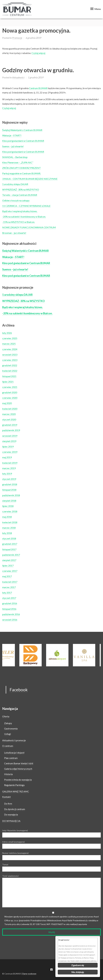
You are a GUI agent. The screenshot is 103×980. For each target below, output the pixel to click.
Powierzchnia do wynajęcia (18, 780)
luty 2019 (7, 474)
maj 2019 (7, 457)
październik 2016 (11, 614)
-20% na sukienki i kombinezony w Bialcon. (24, 217)
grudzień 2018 (10, 484)
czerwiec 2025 (10, 338)
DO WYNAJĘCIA (11, 821)
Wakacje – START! (12, 135)
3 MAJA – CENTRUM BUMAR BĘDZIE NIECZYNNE (30, 179)
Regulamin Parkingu (14, 785)
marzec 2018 (9, 528)
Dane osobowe (29, 974)
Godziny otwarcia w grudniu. (38, 70)
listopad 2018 (9, 490)
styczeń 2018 (9, 538)
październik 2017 (11, 555)
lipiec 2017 (8, 565)
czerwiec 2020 (10, 398)
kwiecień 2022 (10, 371)
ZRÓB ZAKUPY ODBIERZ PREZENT (22, 168)
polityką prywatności (78, 917)
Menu (95, 9)
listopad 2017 (9, 549)
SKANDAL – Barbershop (15, 157)
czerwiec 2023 (10, 360)
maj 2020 (7, 403)
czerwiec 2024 (10, 349)
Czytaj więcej (38, 53)
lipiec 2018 (8, 506)
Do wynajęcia (11, 814)
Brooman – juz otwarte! (14, 233)
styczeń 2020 (9, 419)
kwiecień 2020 (10, 409)
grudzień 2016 (10, 603)
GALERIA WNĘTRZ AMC (16, 791)
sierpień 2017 (9, 560)
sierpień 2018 (9, 501)
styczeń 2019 (9, 479)
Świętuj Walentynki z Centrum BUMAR (22, 130)
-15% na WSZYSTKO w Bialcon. (19, 222)
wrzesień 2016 (10, 620)
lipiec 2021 (8, 382)
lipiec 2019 (8, 446)
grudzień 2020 (10, 392)
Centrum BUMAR (38, 88)
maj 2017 (7, 576)
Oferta (6, 716)
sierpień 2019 (9, 441)
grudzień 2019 (10, 425)
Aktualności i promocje (14, 740)
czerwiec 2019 (10, 452)
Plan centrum (11, 758)
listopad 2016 (9, 609)
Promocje (17, 38)
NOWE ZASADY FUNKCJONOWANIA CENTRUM (29, 227)
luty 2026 (7, 333)
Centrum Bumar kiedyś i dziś (19, 763)
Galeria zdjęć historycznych (18, 769)
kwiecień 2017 (10, 582)
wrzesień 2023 (10, 355)
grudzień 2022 (10, 365)
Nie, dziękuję (78, 972)
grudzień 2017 (10, 544)
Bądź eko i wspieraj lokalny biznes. (20, 211)
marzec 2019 (9, 468)
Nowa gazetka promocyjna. (36, 30)
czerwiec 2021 (10, 387)
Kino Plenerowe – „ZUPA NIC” (18, 162)
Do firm (8, 804)
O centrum (8, 746)
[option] (63, 655)
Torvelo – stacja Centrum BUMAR (20, 195)
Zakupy (8, 723)
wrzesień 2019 (10, 436)
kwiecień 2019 (10, 463)
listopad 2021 (9, 376)
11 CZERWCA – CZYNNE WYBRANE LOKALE (26, 206)
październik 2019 (11, 430)
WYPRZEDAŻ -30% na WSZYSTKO (21, 189)
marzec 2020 (9, 414)
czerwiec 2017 (10, 571)
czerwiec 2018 (10, 511)
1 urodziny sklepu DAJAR (15, 184)
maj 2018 (7, 517)
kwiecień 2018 (10, 522)
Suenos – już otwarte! (13, 146)
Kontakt (6, 797)
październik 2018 (11, 495)
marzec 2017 (9, 587)
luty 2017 (7, 593)
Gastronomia (11, 728)
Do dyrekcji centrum (15, 809)
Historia (8, 774)
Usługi (8, 734)
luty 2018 (7, 533)
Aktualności (18, 77)
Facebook (19, 690)
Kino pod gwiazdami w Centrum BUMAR (23, 141)
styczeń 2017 (9, 598)
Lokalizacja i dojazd (14, 753)
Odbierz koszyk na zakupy (16, 200)
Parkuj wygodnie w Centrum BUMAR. (22, 173)
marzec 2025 (9, 344)
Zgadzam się (78, 965)
